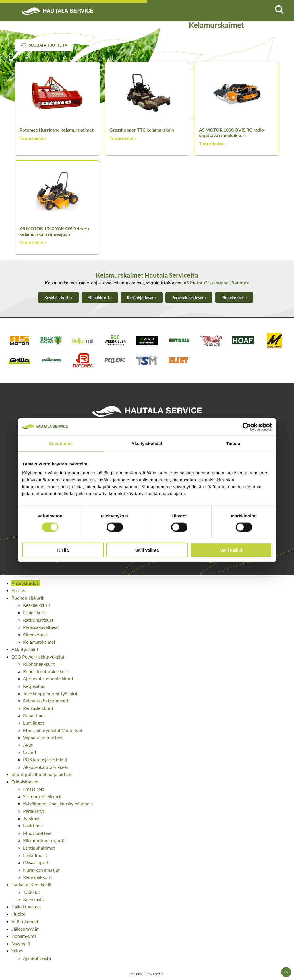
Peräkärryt (34, 811)
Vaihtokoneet (25, 921)
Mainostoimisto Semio (147, 974)
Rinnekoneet (233, 298)
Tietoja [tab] (233, 443)
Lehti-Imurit (35, 855)
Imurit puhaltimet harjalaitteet (42, 774)
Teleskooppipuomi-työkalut (50, 693)
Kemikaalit (34, 899)
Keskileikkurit (57, 298)
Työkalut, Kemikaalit (32, 884)
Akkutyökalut (25, 649)
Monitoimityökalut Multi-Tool (53, 730)
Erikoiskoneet (25, 782)
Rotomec (240, 283)
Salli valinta (147, 550)
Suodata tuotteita (44, 45)
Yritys (17, 951)
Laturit (30, 752)
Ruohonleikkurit (28, 598)
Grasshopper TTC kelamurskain (142, 130)
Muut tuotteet (37, 833)
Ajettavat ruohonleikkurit (48, 678)
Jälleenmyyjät (25, 929)
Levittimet (33, 826)
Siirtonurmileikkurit (42, 796)
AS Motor (193, 283)
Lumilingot (34, 723)
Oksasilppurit (36, 862)
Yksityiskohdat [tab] (147, 443)
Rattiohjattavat (140, 298)
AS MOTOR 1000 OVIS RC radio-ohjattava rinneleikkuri (232, 132)
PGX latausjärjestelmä (45, 759)
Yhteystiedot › (26, 583)
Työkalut (32, 892)
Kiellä (63, 550)
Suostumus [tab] (61, 443)
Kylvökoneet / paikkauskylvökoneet (58, 803)
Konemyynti (24, 936)
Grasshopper (217, 283)
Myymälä (21, 943)
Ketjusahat (34, 686)
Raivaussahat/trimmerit (47, 701)
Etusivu (19, 590)
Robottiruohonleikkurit (46, 671)
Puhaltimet (34, 715)
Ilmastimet (34, 789)
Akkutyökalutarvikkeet (46, 767)
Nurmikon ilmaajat (41, 870)
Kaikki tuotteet (26, 907)
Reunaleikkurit (37, 877)
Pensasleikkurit (38, 708)
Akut (28, 745)
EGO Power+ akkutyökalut (38, 657)
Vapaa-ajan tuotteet (43, 737)
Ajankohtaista (37, 958)
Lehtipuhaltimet (39, 848)
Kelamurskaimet (39, 642)
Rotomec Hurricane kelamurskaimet (57, 130)
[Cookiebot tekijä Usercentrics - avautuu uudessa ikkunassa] (247, 427)
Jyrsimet (31, 818)
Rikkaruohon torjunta (44, 840)
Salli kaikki (231, 550)
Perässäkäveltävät (187, 298)
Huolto (19, 914)
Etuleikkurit (98, 298)
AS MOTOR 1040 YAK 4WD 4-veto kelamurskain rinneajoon (55, 231)
